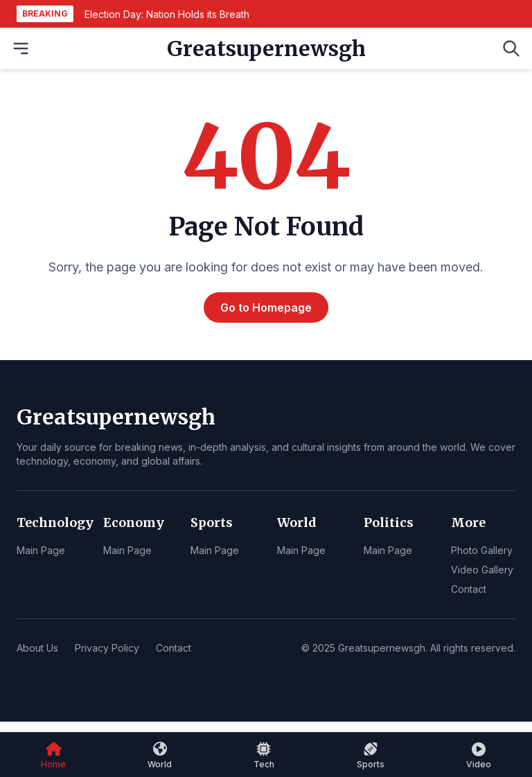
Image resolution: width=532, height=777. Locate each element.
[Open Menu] (21, 48)
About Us (37, 648)
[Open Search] (511, 48)
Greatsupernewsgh (266, 48)
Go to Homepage (266, 307)
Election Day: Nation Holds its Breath (167, 14)
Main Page (41, 550)
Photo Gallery (482, 550)
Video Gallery (482, 570)
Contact (469, 589)
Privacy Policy (107, 648)
